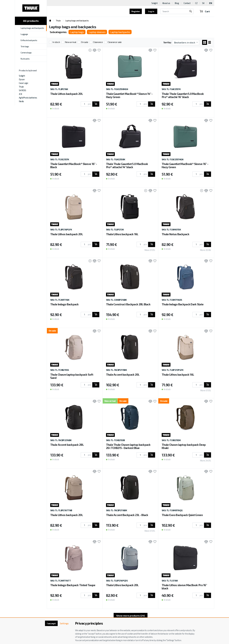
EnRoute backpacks (29, 40)
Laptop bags (77, 32)
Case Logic (24, 83)
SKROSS (22, 90)
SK (203, 3)
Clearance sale (115, 42)
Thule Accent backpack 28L (67, 445)
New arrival (70, 42)
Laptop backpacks (120, 32)
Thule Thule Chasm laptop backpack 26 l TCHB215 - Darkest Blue (128, 446)
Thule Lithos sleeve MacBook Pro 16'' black (184, 587)
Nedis (21, 101)
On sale (85, 42)
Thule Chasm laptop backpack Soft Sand (72, 376)
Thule (21, 87)
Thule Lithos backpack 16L (122, 234)
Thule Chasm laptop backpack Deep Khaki (184, 446)
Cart (205, 11)
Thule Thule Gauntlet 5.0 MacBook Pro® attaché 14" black (127, 165)
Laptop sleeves (97, 32)
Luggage (24, 34)
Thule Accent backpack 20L (123, 375)
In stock (56, 42)
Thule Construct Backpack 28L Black (128, 304)
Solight (22, 76)
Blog (177, 3)
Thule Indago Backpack (64, 304)
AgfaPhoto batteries (28, 98)
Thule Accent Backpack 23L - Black (127, 515)
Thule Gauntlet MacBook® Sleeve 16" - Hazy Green (185, 165)
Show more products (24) (131, 616)
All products (31, 21)
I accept (51, 623)
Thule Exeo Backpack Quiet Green (182, 515)
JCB (20, 94)
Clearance (98, 42)
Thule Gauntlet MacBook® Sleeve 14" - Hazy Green (129, 95)
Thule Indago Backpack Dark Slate (183, 304)
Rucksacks (25, 59)
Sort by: (167, 42)
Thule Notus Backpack (175, 234)
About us (166, 3)
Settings (64, 623)
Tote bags (25, 46)
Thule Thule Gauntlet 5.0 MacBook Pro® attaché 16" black (183, 95)
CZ (196, 3)
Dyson (22, 79)
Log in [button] (151, 11)
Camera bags (26, 53)
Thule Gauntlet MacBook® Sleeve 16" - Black (74, 165)
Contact (187, 3)
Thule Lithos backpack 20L (67, 94)
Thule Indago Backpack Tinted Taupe (73, 585)
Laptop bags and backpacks (32, 28)
